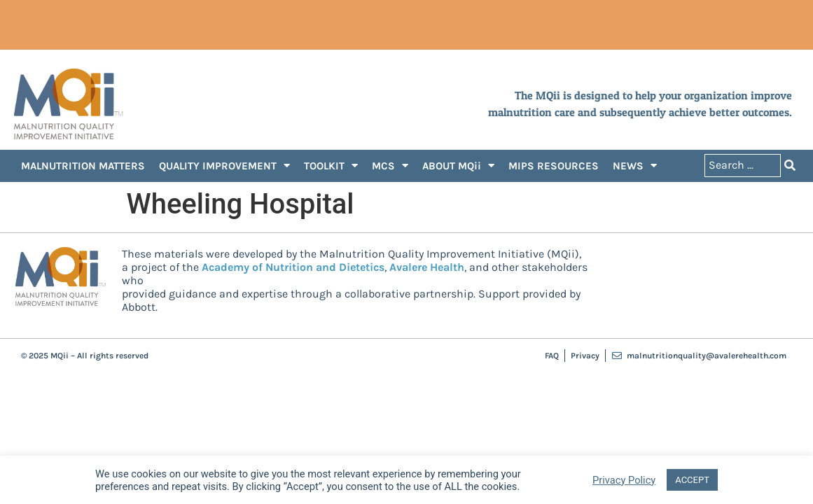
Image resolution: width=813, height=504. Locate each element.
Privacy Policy (624, 480)
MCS (390, 166)
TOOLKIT (331, 166)
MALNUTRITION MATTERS (83, 166)
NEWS (635, 166)
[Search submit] (790, 166)
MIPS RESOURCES (554, 166)
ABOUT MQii (458, 166)
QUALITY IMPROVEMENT (224, 166)
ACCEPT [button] (692, 480)
